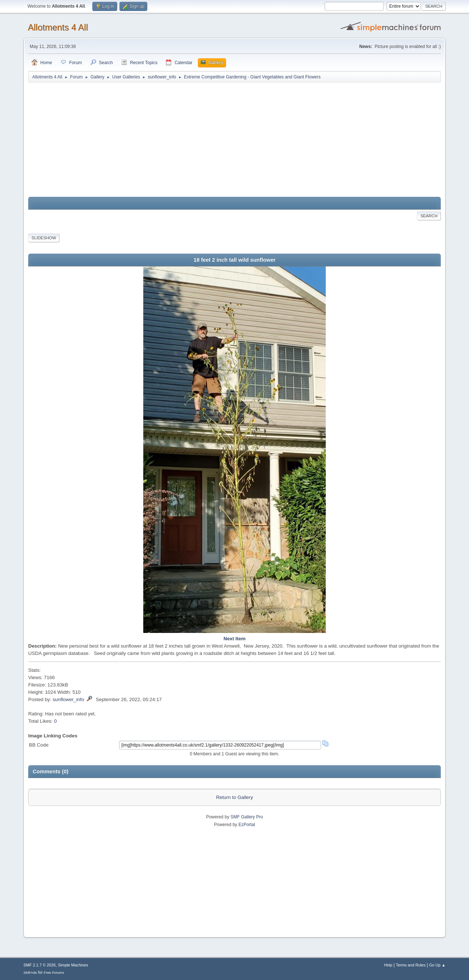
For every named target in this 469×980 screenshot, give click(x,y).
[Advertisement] (234, 140)
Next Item (234, 639)
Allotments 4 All (58, 27)
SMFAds (30, 972)
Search (429, 216)
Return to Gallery (235, 797)
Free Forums (54, 972)
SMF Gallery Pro (247, 817)
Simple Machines (73, 965)
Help (388, 965)
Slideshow (44, 238)
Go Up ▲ (437, 965)
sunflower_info (69, 699)
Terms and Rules (411, 965)
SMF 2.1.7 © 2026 (40, 965)
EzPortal (247, 825)
